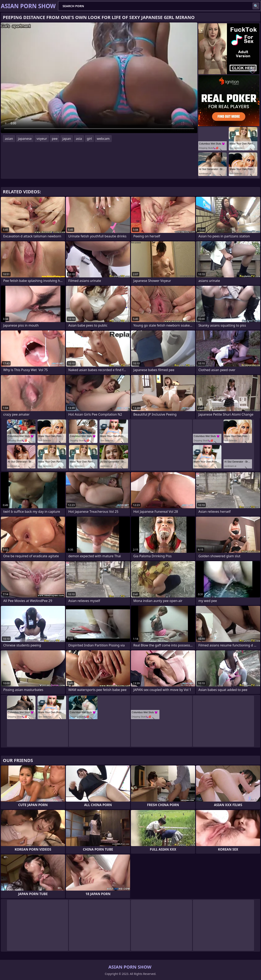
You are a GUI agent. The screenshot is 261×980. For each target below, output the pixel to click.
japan (67, 139)
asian (9, 139)
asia (79, 139)
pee (55, 139)
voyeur (42, 139)
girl (89, 139)
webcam (103, 139)
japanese (25, 139)
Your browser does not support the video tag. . (99, 78)
